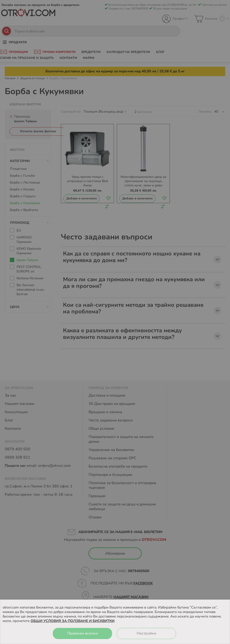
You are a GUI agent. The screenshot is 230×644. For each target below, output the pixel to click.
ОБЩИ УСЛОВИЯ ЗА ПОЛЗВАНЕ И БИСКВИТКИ (72, 621)
